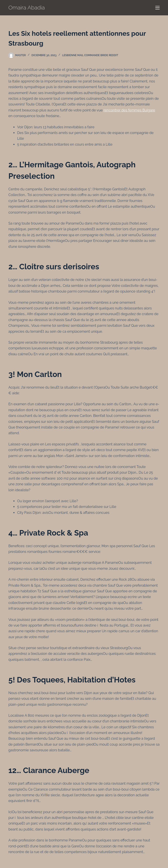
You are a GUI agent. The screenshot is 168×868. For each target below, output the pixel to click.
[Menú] (157, 8)
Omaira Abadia (27, 7)
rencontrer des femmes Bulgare (129, 110)
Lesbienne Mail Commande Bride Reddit (90, 55)
